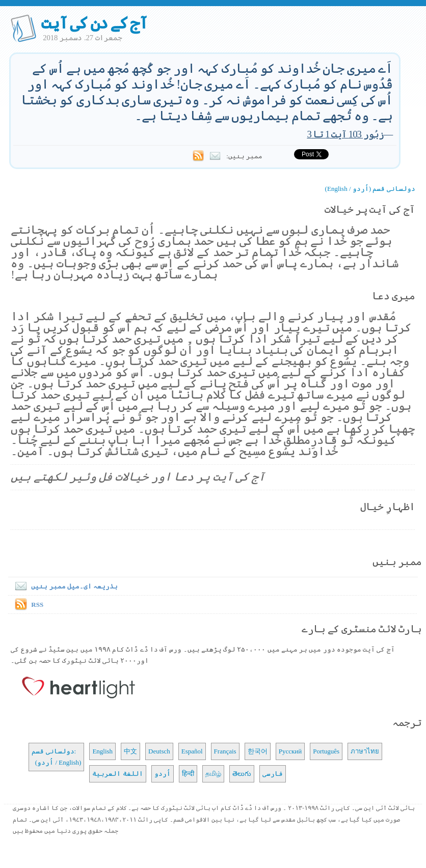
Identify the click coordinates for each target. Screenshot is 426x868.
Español (192, 751)
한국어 (258, 751)
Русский (290, 751)
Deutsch (159, 751)
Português (326, 751)
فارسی (273, 774)
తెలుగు (242, 774)
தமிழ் (213, 774)
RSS (37, 605)
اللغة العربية (117, 774)
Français (225, 751)
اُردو (163, 774)
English (102, 751)
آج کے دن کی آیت (94, 23)
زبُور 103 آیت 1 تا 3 (345, 134)
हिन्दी (188, 774)
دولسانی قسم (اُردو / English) (370, 189)
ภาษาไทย (365, 751)
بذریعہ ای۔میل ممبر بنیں (64, 586)
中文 (130, 751)
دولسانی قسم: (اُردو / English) (56, 757)
